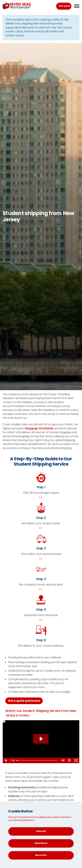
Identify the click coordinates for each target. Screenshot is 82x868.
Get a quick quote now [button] (24, 701)
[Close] (76, 19)
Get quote (64, 6)
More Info (41, 855)
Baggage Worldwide (39, 428)
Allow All (41, 831)
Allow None (41, 843)
